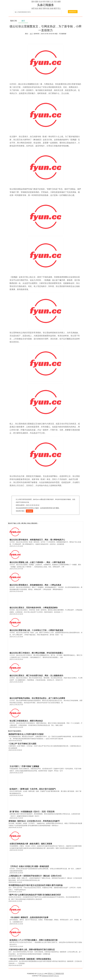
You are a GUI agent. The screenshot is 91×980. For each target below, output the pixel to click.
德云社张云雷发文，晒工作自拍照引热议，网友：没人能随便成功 (36, 676)
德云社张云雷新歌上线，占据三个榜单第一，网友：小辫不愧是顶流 (37, 562)
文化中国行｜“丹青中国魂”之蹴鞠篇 (24, 766)
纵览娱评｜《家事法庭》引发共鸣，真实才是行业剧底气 (33, 789)
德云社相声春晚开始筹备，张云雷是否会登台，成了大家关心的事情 (37, 698)
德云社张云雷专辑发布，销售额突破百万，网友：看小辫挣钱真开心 (37, 540)
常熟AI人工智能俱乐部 (56, 974)
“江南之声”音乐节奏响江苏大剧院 (22, 744)
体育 (33, 8)
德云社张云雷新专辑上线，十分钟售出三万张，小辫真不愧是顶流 (36, 630)
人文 (52, 1)
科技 (48, 8)
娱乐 (37, 8)
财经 (40, 8)
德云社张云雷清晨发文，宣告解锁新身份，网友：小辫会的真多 (35, 585)
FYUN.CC (40, 974)
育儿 (59, 8)
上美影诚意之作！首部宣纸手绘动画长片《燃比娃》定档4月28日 (35, 876)
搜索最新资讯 (73, 12)
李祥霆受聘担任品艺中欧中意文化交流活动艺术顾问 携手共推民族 (36, 885)
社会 (40, 1)
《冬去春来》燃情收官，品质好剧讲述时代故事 (29, 917)
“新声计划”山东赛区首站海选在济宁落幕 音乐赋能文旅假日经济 (35, 895)
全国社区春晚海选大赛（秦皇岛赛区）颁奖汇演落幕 (31, 844)
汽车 (55, 1)
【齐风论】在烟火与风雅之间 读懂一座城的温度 (29, 866)
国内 (33, 1)
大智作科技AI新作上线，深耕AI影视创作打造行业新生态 (32, 950)
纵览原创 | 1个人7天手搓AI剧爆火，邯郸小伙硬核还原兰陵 (34, 940)
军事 (44, 8)
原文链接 (29, 511)
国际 (37, 1)
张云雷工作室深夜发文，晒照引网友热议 (26, 721)
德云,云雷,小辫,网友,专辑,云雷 (23, 523)
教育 (55, 8)
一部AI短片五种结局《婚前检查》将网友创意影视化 (30, 959)
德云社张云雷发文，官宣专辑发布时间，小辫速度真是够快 (34, 608)
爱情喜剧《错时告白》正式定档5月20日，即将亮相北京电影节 (34, 821)
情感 (48, 1)
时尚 (44, 1)
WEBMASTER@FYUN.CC (50, 976)
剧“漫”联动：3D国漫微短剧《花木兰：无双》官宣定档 (32, 812)
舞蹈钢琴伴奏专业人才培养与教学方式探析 (26, 734)
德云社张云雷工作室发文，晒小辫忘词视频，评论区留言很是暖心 (36, 653)
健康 (59, 1)
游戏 (52, 8)
